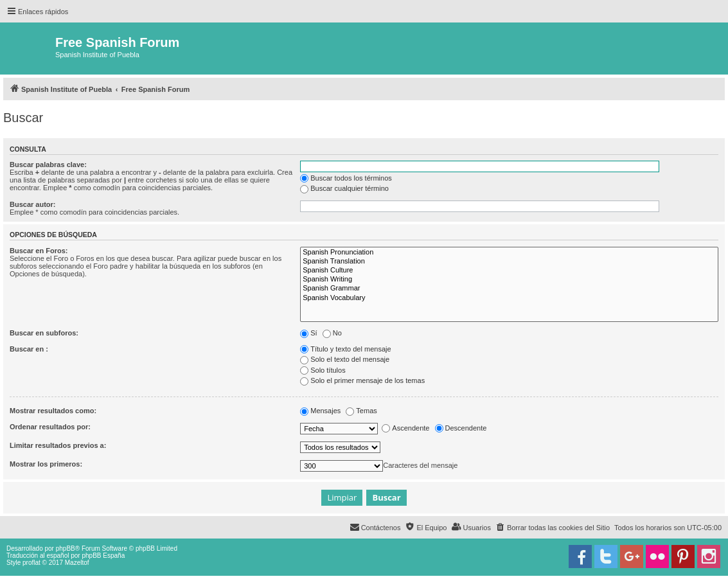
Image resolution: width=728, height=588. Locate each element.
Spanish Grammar (509, 289)
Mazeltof (77, 563)
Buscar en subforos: (44, 333)
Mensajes (320, 411)
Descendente (461, 428)
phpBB (66, 548)
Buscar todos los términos (346, 178)
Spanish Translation (509, 262)
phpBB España (103, 556)
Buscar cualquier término (344, 188)
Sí (308, 333)
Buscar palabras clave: (48, 165)
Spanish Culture (509, 271)
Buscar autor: (33, 204)
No (332, 333)
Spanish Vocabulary (509, 298)
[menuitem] (553, 528)
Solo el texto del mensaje (345, 359)
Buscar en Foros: (39, 251)
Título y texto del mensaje (345, 349)
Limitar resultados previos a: (58, 445)
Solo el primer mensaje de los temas (362, 380)
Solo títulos (323, 370)
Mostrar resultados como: (53, 411)
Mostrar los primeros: (46, 464)
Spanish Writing (509, 280)
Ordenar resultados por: (50, 427)
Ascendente (405, 428)
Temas (361, 411)
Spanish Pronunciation (509, 253)
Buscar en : (29, 349)
